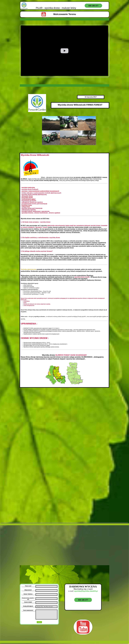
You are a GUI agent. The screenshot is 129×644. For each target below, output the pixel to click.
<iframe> (40, 557)
